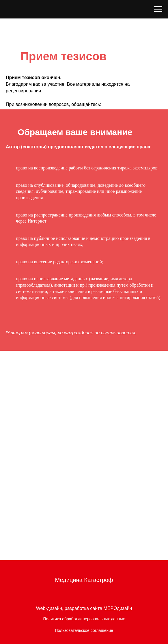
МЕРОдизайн (118, 608)
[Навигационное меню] (158, 9)
